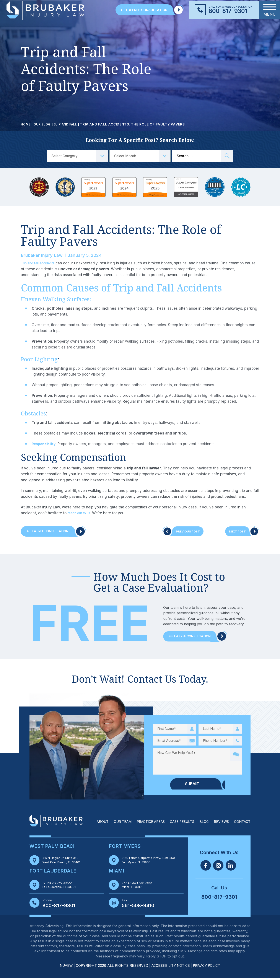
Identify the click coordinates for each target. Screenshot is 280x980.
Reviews (220, 824)
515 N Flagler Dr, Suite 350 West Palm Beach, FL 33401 (63, 862)
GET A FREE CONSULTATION (144, 10)
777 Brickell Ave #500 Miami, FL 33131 (138, 887)
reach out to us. (81, 513)
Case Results (179, 824)
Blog (202, 824)
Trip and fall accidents (40, 263)
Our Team (115, 824)
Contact (242, 824)
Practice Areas (145, 824)
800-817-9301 (228, 11)
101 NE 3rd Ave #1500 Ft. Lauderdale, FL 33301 (61, 887)
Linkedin (231, 867)
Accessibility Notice (171, 968)
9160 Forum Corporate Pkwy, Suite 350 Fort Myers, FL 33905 (151, 862)
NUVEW (64, 968)
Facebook (206, 867)
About (94, 824)
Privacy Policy (208, 968)
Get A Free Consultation (51, 532)
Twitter (218, 867)
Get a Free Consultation (193, 638)
